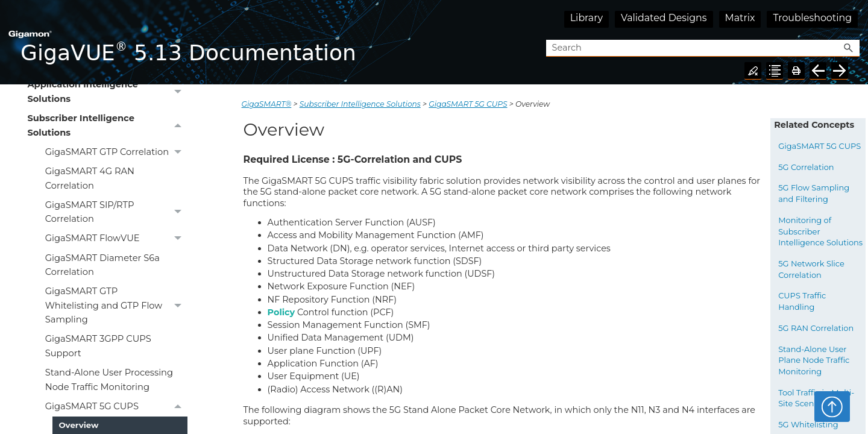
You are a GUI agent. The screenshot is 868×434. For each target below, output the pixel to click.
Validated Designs (664, 18)
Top (832, 406)
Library (587, 18)
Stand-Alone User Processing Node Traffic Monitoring (109, 379)
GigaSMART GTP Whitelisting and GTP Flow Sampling (116, 306)
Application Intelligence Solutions (107, 92)
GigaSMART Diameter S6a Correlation (102, 265)
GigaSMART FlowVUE (116, 239)
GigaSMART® (267, 104)
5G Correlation (806, 167)
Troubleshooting (812, 18)
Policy (281, 312)
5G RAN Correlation (816, 328)
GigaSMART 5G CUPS (116, 406)
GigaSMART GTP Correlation (116, 152)
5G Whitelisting (808, 424)
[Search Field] (703, 49)
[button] (849, 49)
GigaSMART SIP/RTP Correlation (116, 212)
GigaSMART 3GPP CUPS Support (98, 346)
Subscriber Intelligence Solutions (107, 126)
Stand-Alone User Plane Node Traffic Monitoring (814, 360)
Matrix (740, 18)
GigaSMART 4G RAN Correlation (90, 178)
